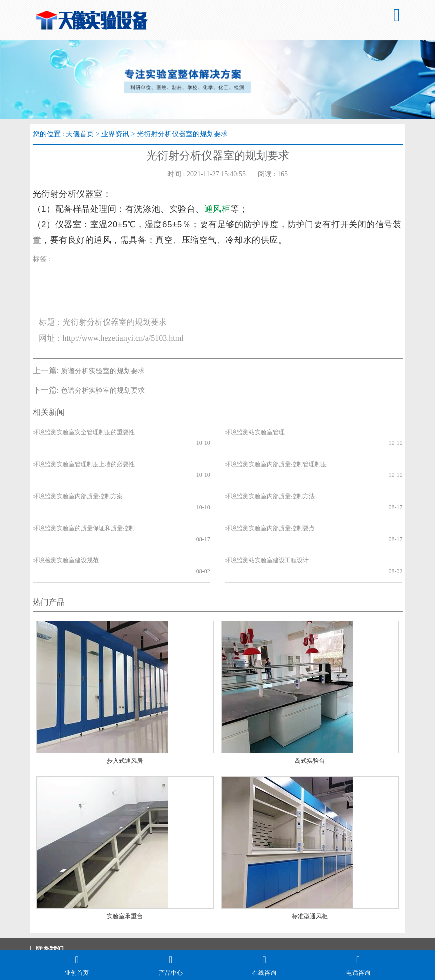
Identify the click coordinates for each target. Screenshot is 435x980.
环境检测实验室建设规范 (66, 517)
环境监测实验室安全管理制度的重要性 (84, 432)
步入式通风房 (125, 707)
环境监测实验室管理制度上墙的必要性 (84, 453)
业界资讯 (115, 134)
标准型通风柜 (310, 862)
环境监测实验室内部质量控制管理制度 (276, 453)
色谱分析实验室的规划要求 (103, 390)
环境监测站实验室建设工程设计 (267, 517)
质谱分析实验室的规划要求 (103, 371)
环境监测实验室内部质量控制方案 (78, 475)
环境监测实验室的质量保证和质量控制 (84, 496)
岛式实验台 (310, 707)
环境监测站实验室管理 (255, 432)
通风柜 (217, 209)
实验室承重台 (125, 862)
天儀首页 (80, 134)
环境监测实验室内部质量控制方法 (270, 475)
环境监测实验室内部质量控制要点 (270, 496)
